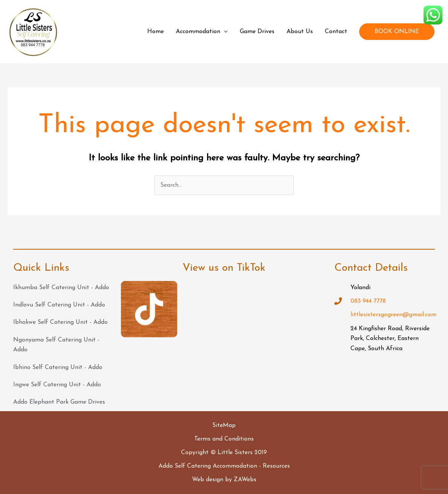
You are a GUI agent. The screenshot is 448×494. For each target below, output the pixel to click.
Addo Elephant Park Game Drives (59, 402)
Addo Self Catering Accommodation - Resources (224, 466)
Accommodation (198, 32)
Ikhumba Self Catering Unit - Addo (61, 288)
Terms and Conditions (224, 439)
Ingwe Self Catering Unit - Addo (57, 385)
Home (155, 32)
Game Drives (257, 32)
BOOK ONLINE (397, 32)
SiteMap (224, 425)
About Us (300, 32)
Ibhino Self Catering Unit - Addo (58, 367)
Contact (336, 32)
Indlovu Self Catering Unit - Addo (59, 305)
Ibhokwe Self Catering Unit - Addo (60, 322)
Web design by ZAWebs (224, 480)
